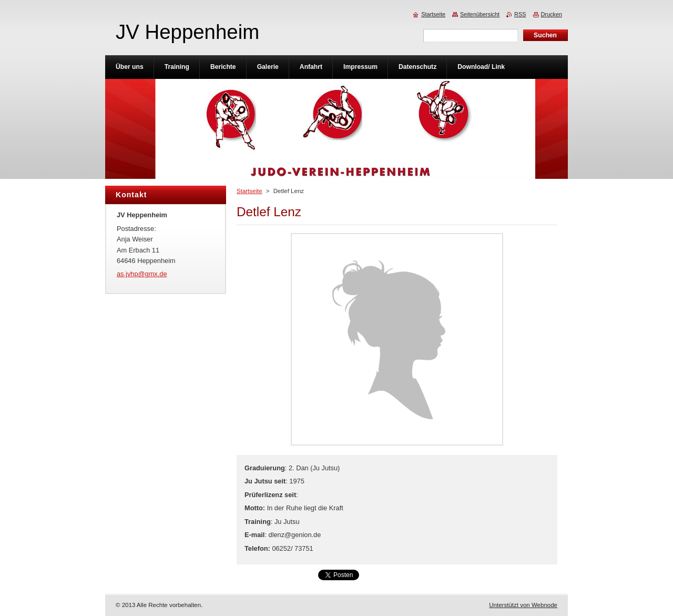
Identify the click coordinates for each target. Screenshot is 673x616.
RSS (520, 14)
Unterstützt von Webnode (523, 605)
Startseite (249, 191)
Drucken (552, 14)
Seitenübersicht (480, 14)
